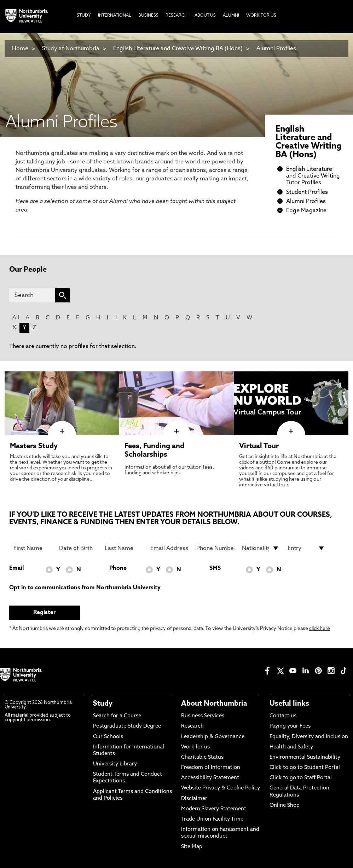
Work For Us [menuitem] (261, 16)
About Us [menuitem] (205, 16)
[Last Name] (123, 548)
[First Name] (32, 548)
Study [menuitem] (84, 16)
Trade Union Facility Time (212, 819)
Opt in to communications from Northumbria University (85, 588)
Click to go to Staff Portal (301, 778)
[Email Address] (169, 548)
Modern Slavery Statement (214, 809)
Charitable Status (202, 757)
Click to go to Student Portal (305, 768)
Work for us (195, 747)
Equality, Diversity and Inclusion (309, 737)
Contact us (283, 716)
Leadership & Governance (213, 737)
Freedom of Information (211, 768)
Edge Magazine (306, 211)
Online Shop (285, 806)
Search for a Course (117, 716)
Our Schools (108, 737)
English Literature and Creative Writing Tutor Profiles (313, 176)
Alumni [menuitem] (231, 16)
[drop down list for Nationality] (261, 548)
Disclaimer (194, 799)
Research (192, 726)
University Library (115, 764)
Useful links (289, 704)
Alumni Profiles (276, 49)
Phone (118, 568)
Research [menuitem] (176, 16)
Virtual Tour (259, 446)
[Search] (32, 295)
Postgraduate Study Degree (127, 726)
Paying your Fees (290, 726)
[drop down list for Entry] (306, 548)
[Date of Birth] (78, 548)
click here (320, 629)
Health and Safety (291, 747)
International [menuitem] (115, 16)
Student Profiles (307, 192)
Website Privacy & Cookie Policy (221, 788)
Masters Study (34, 446)
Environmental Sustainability (305, 757)
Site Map (192, 847)
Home (20, 49)
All (16, 318)
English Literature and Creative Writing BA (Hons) (178, 49)
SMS (215, 568)
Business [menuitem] (148, 16)
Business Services (203, 716)
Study (103, 704)
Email (16, 568)
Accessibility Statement (210, 778)
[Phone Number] (215, 548)
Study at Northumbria (71, 49)
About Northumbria (214, 704)
